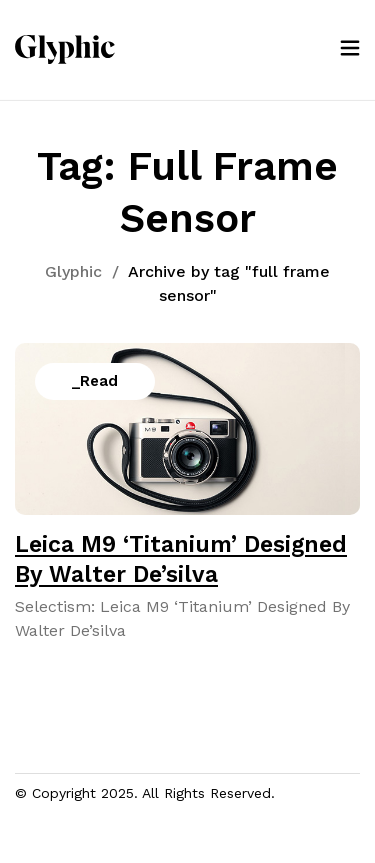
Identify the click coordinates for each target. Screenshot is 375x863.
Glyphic (73, 271)
